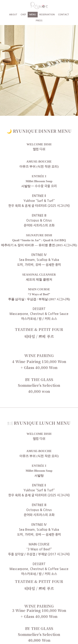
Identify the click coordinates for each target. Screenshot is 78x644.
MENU (33, 15)
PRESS (39, 21)
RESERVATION (47, 15)
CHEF (23, 15)
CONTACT (64, 15)
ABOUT (13, 15)
